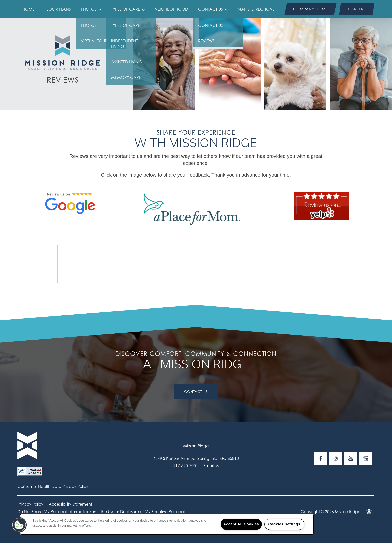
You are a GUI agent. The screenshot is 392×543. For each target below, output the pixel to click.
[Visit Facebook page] (321, 459)
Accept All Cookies (241, 524)
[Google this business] (366, 459)
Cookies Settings (284, 524)
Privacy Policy (30, 504)
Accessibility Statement (70, 504)
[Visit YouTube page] (351, 459)
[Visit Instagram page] (336, 459)
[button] (311, 9)
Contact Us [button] (196, 391)
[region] (167, 524)
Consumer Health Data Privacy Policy (53, 486)
